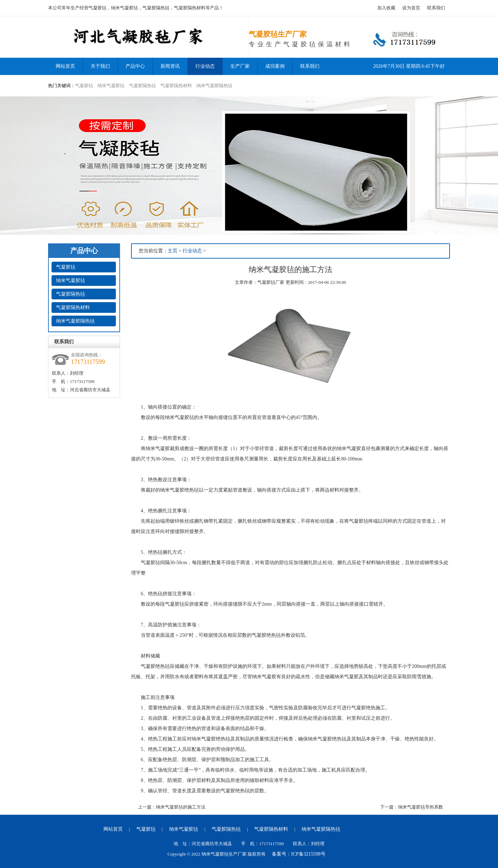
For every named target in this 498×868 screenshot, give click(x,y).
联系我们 (436, 8)
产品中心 (135, 66)
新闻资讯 (170, 66)
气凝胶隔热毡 (142, 86)
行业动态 (205, 66)
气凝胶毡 (84, 86)
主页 (173, 251)
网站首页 (113, 829)
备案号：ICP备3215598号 (299, 854)
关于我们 (100, 66)
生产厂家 (240, 66)
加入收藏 (386, 8)
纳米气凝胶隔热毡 (214, 86)
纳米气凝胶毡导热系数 (421, 807)
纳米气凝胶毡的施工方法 (181, 807)
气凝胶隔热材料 (176, 86)
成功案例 (275, 66)
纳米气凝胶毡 (111, 86)
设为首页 (411, 8)
